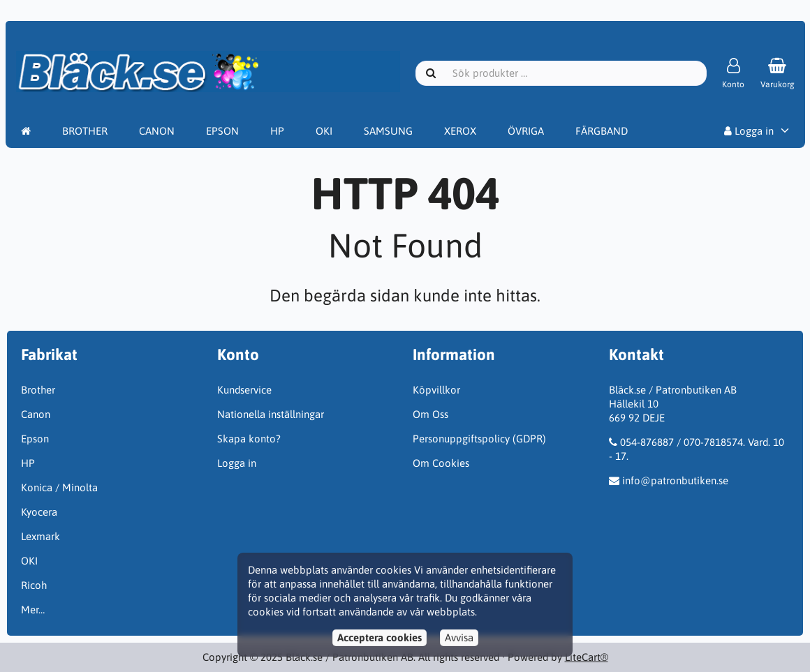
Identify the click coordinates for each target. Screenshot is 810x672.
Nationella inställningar (271, 414)
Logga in (749, 131)
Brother (38, 390)
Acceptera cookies (380, 637)
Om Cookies (441, 463)
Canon (36, 414)
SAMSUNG (388, 131)
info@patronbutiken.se (675, 480)
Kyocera (39, 512)
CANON (157, 131)
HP (277, 131)
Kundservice (244, 390)
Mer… (33, 610)
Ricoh (34, 585)
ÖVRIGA (526, 131)
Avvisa (459, 637)
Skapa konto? (249, 439)
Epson (35, 439)
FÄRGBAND (602, 131)
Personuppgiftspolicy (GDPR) (479, 439)
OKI (324, 131)
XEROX (460, 131)
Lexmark (40, 536)
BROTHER (85, 131)
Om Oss (430, 414)
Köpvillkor (436, 390)
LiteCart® (587, 657)
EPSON (222, 131)
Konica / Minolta (59, 487)
